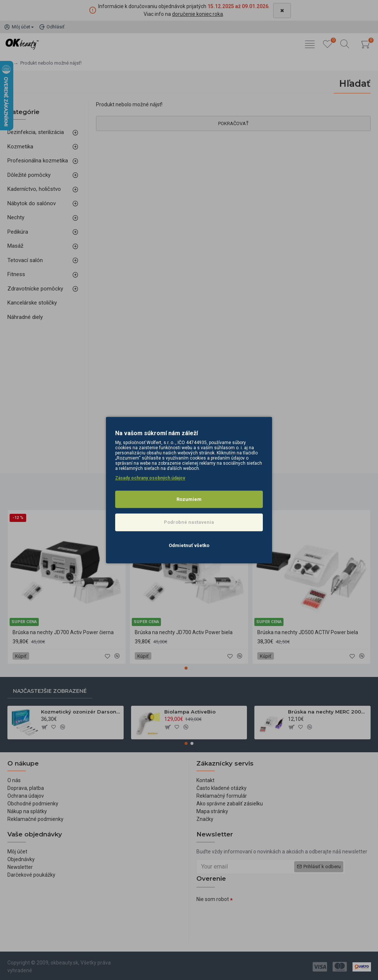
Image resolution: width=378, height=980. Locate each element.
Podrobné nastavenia (189, 522)
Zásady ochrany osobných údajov (150, 478)
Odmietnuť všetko (189, 545)
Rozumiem (189, 499)
